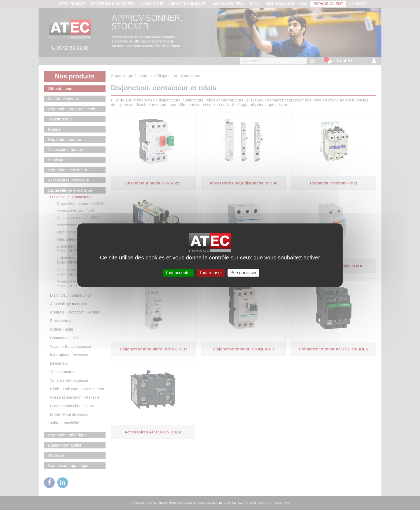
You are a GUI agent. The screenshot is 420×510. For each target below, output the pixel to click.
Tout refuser (211, 273)
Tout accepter (178, 273)
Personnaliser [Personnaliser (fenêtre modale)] (243, 273)
